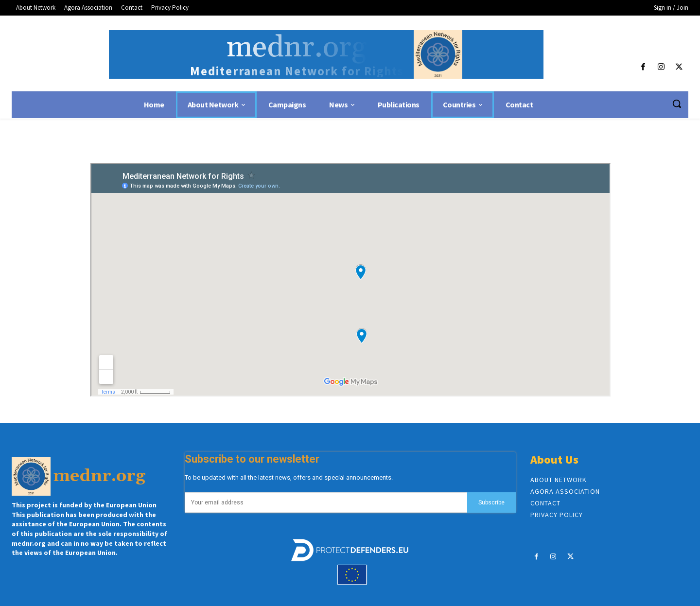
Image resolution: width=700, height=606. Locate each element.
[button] (677, 104)
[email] (326, 502)
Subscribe (491, 502)
